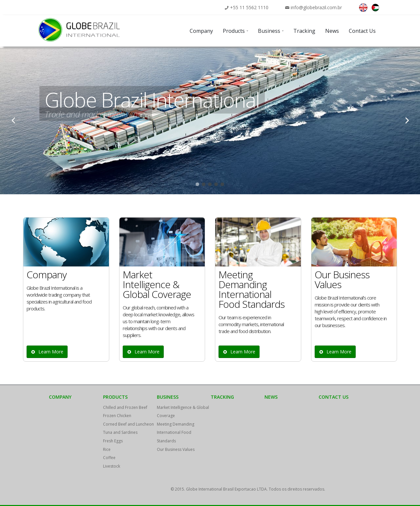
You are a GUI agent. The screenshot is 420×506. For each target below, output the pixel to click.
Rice (107, 449)
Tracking (222, 397)
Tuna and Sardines (120, 432)
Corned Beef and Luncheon (128, 424)
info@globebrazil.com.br (316, 7)
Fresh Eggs (113, 441)
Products (115, 397)
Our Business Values (176, 449)
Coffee (109, 458)
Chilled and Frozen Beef (125, 407)
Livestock (112, 466)
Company (60, 397)
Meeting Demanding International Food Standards (176, 432)
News (271, 397)
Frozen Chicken (117, 416)
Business (168, 397)
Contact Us (334, 397)
